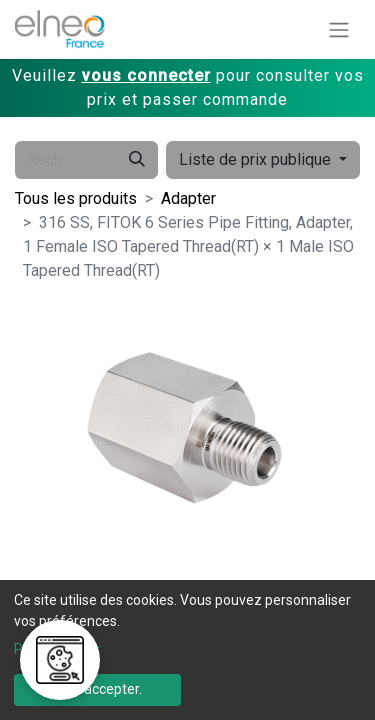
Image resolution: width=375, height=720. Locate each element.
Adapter (188, 198)
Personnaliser (57, 649)
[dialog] (187, 650)
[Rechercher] (137, 160)
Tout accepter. (97, 689)
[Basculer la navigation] (339, 29)
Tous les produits (76, 198)
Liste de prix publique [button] (257, 159)
